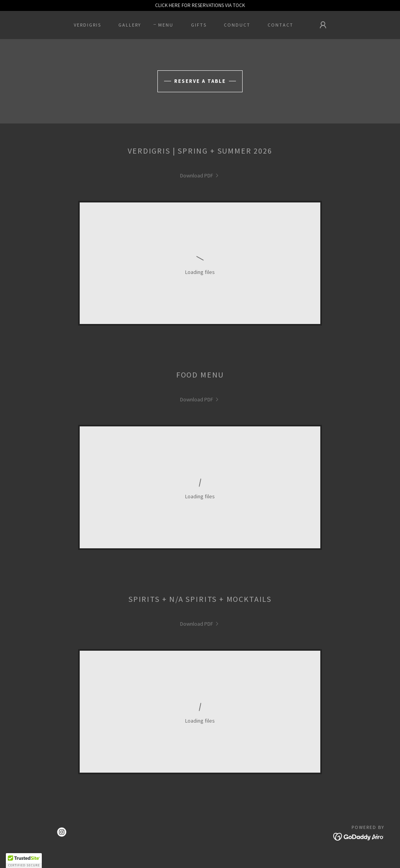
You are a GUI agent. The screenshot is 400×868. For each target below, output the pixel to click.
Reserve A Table (200, 81)
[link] (200, 175)
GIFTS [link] (199, 25)
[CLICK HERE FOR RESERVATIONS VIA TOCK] (200, 5)
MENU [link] (166, 25)
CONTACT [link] (280, 25)
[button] (323, 25)
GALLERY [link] (130, 25)
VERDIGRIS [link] (87, 25)
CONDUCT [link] (237, 25)
